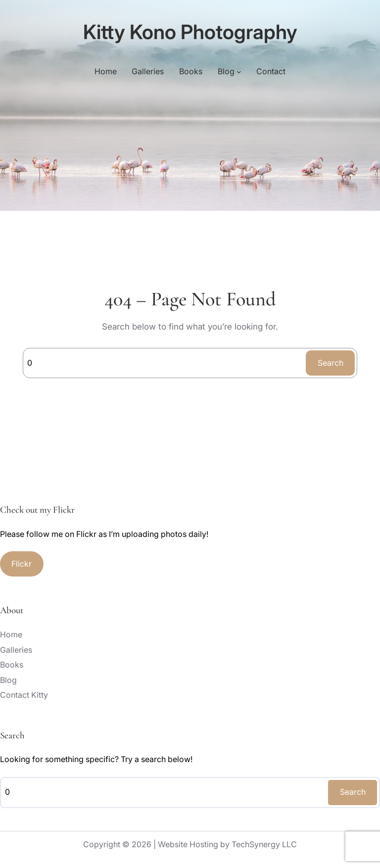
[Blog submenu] (239, 72)
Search (331, 363)
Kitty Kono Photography (190, 32)
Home (106, 71)
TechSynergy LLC (264, 844)
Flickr (22, 564)
